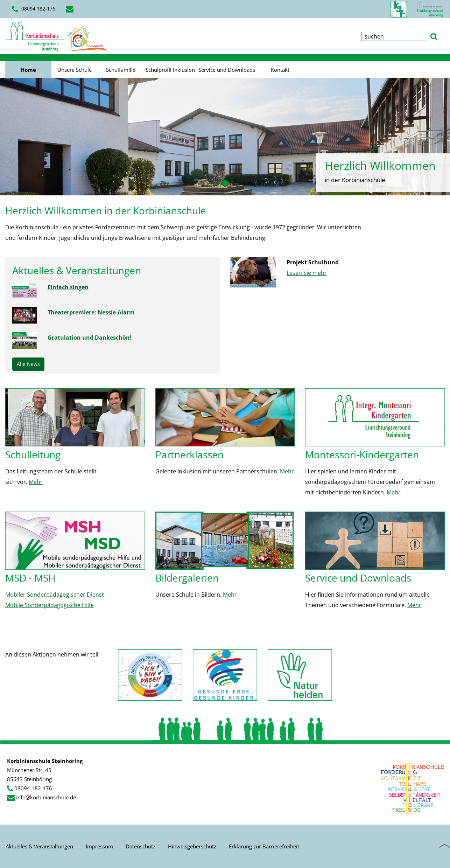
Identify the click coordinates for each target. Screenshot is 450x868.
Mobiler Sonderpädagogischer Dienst (55, 595)
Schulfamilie (121, 70)
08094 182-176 (34, 9)
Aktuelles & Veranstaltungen (39, 846)
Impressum (99, 846)
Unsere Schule (75, 70)
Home (28, 70)
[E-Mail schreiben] (71, 9)
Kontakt (280, 70)
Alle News (28, 364)
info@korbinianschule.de (46, 797)
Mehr (36, 482)
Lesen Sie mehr (307, 273)
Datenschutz (140, 846)
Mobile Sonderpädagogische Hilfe (50, 605)
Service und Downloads (227, 70)
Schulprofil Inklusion (170, 70)
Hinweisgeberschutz (192, 846)
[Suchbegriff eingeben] (394, 36)
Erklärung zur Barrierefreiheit (264, 846)
